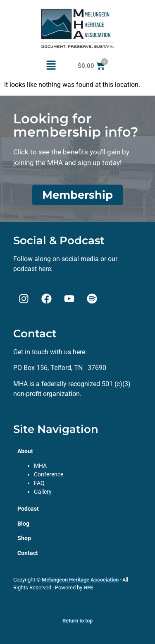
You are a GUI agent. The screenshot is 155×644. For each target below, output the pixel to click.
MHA (40, 466)
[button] (51, 66)
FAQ (39, 483)
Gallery (43, 492)
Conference (49, 474)
